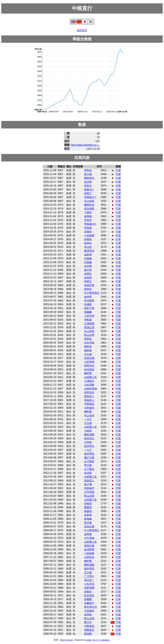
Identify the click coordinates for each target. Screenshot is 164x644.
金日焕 (88, 182)
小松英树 (89, 385)
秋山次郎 (89, 335)
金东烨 (88, 266)
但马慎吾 (89, 369)
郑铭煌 (88, 504)
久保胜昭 (89, 324)
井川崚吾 (89, 301)
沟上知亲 (89, 201)
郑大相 (88, 174)
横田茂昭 (89, 435)
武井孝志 (89, 446)
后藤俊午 (89, 603)
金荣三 (88, 193)
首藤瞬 (88, 312)
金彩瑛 (88, 255)
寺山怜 (88, 247)
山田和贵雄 (90, 389)
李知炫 (88, 228)
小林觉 (88, 431)
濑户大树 (89, 458)
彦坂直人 (89, 396)
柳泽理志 (89, 251)
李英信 (88, 170)
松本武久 (89, 438)
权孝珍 (88, 243)
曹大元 (88, 622)
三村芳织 (89, 316)
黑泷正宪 (89, 327)
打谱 (118, 170)
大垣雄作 (89, 611)
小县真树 (89, 235)
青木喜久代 (90, 607)
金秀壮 (88, 274)
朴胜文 (88, 186)
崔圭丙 (88, 270)
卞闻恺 (88, 212)
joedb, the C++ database (98, 640)
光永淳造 (89, 343)
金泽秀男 (89, 549)
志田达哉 (89, 358)
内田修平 (89, 488)
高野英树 (89, 588)
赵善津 (88, 515)
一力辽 (88, 419)
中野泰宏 (89, 404)
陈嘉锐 (88, 511)
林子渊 (88, 484)
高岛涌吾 (89, 209)
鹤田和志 (89, 178)
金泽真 (88, 473)
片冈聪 (88, 442)
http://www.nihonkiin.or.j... (85, 145)
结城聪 (88, 304)
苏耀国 (88, 599)
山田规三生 (90, 377)
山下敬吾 (89, 461)
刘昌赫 (88, 258)
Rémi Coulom (67, 640)
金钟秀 (88, 297)
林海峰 (88, 519)
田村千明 (89, 308)
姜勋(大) (89, 189)
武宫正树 (89, 526)
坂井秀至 (89, 454)
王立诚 (88, 354)
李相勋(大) (90, 197)
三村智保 (89, 362)
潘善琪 (88, 507)
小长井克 (89, 584)
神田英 (88, 346)
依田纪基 (89, 285)
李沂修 (88, 465)
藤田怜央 (89, 205)
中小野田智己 (92, 293)
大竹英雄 (89, 492)
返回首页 (82, 30)
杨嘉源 (88, 350)
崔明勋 (88, 216)
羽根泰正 (89, 630)
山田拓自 (89, 557)
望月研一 (89, 580)
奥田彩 (88, 339)
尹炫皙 (88, 220)
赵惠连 (88, 232)
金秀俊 (88, 534)
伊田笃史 (89, 366)
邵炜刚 (88, 634)
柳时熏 (88, 373)
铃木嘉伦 (89, 595)
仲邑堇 (88, 320)
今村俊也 (89, 408)
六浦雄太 (89, 381)
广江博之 (89, 576)
